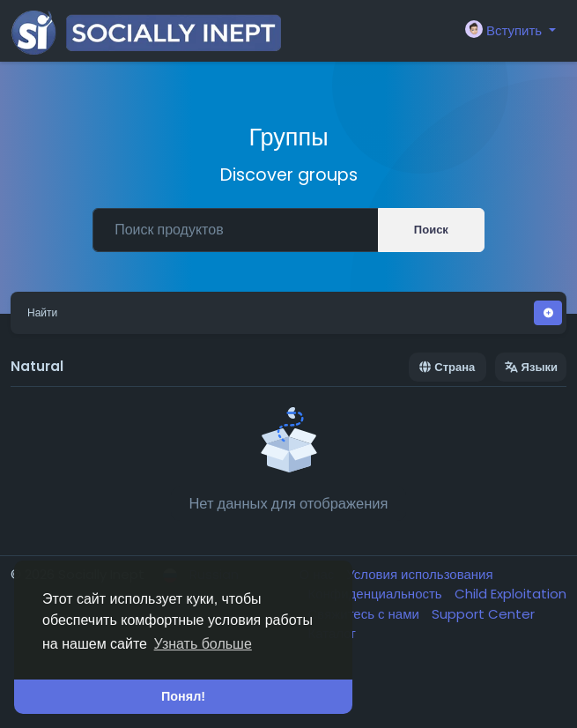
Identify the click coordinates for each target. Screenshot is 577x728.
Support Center (483, 614)
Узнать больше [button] (203, 644)
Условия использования (419, 574)
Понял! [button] (183, 696)
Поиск (431, 230)
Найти (42, 312)
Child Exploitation (510, 594)
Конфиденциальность (377, 594)
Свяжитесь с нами (366, 614)
